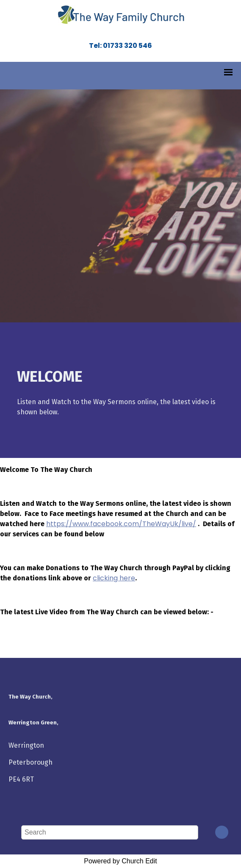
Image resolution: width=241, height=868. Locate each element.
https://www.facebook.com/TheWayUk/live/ (121, 524)
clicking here (114, 578)
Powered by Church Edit (120, 861)
